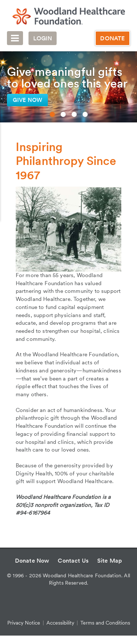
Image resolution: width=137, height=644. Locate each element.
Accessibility (60, 623)
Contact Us (73, 561)
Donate (112, 38)
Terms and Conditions (105, 623)
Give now (27, 100)
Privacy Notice (24, 623)
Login (43, 38)
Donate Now (32, 561)
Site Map (110, 561)
